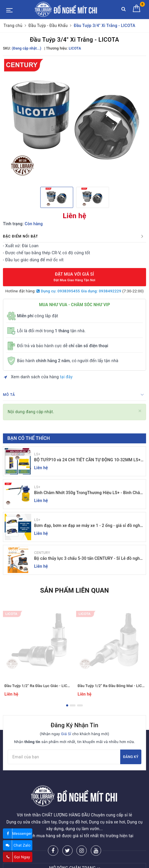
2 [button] (73, 705)
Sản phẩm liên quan (74, 590)
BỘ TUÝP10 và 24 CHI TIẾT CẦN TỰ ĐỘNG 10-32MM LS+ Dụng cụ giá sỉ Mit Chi (87, 460)
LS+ (37, 454)
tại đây (66, 377)
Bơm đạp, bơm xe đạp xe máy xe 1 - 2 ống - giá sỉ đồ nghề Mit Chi (88, 526)
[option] (74, 121)
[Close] (140, 411)
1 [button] (67, 705)
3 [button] (80, 705)
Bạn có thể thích (29, 438)
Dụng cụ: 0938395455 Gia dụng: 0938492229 (79, 291)
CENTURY (42, 553)
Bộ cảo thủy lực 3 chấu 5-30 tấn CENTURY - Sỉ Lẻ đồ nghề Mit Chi (88, 559)
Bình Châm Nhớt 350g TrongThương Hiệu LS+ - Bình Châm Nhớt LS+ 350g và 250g (89, 493)
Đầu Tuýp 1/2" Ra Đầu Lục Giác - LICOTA (40, 686)
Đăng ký (131, 757)
